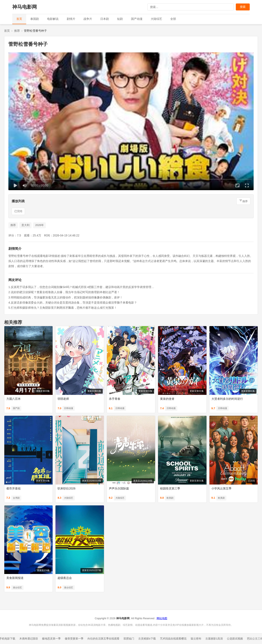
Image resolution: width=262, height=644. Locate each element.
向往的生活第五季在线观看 (105, 639)
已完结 (18, 211)
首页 (19, 19)
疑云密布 (197, 639)
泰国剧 (35, 19)
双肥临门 (130, 639)
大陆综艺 (156, 19)
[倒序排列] (243, 201)
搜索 (243, 7)
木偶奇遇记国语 (30, 639)
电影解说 (53, 19)
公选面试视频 (236, 639)
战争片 (88, 19)
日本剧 (105, 19)
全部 (173, 19)
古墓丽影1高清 (215, 639)
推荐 (17, 31)
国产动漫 (137, 19)
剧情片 (71, 19)
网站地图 (162, 618)
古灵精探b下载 (149, 639)
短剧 (120, 19)
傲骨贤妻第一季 (76, 639)
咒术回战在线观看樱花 (175, 639)
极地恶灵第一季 (53, 639)
